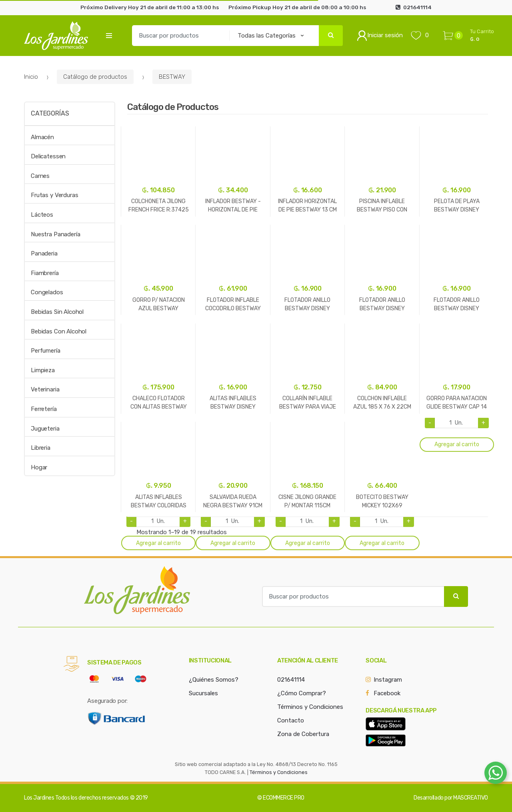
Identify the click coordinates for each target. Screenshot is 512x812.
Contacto (291, 720)
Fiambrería (45, 273)
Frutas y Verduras (54, 195)
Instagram (388, 680)
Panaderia (44, 253)
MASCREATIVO (471, 798)
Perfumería (46, 351)
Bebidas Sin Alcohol (57, 312)
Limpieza (43, 370)
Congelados (47, 292)
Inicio (31, 77)
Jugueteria (45, 429)
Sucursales (203, 693)
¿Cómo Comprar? (302, 693)
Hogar (39, 467)
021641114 (291, 680)
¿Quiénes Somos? (214, 680)
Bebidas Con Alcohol (59, 331)
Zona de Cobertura (303, 734)
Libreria (41, 448)
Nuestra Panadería (55, 234)
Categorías (50, 113)
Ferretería (44, 409)
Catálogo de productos (95, 77)
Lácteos (42, 215)
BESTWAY (172, 77)
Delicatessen (48, 156)
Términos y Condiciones (310, 707)
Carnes (40, 176)
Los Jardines (39, 798)
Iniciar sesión (380, 36)
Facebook (387, 693)
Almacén (42, 137)
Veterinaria (45, 389)
